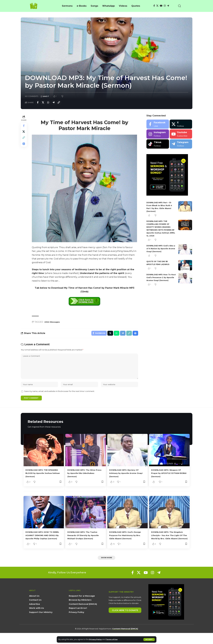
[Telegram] (168, 6)
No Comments (32, 96)
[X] (157, 6)
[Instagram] (165, 6)
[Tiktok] (158, 145)
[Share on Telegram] (56, 103)
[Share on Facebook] (38, 103)
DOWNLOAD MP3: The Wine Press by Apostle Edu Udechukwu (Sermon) (84, 480)
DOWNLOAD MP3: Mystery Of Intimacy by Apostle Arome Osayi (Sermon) (127, 480)
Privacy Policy (96, 639)
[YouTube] (161, 6)
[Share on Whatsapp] (50, 103)
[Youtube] (181, 135)
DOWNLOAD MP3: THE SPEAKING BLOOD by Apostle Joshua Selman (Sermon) (43, 480)
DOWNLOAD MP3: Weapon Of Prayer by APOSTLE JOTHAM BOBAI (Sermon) (169, 480)
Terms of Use (114, 639)
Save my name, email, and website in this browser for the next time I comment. (59, 398)
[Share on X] (44, 103)
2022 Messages (53, 323)
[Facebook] (154, 6)
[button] (149, 639)
